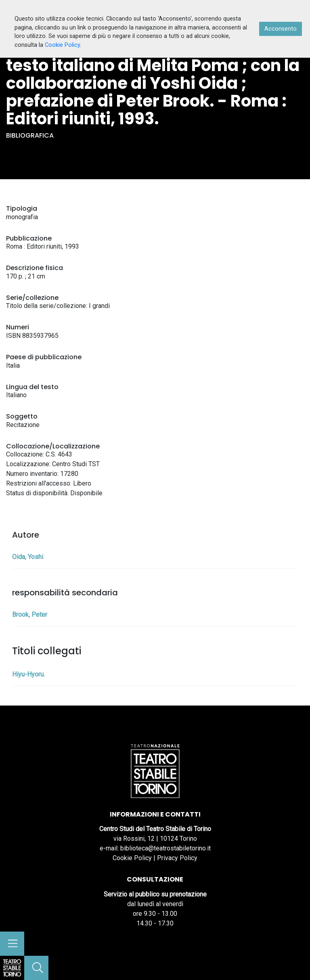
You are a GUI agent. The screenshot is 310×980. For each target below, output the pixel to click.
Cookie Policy (132, 858)
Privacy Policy (177, 858)
